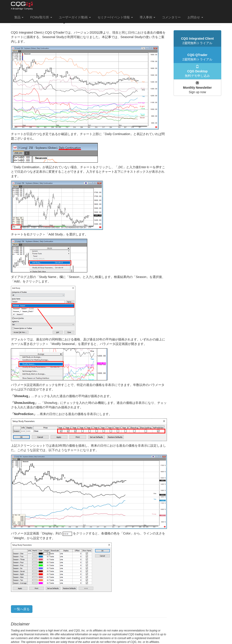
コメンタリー (171, 17)
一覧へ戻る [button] (22, 609)
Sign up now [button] (197, 88)
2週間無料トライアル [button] (197, 41)
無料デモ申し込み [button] (197, 71)
